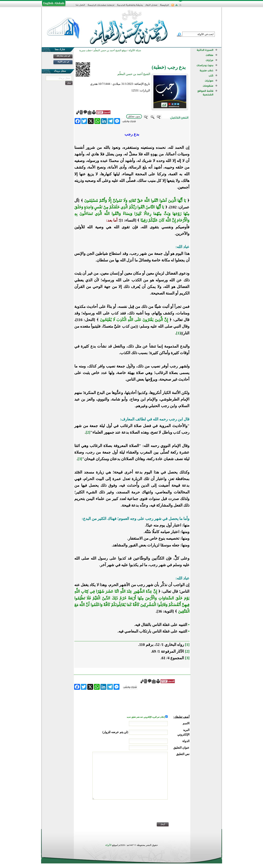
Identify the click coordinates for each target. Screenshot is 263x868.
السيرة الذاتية (205, 50)
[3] (80, 459)
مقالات (209, 55)
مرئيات (209, 60)
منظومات (208, 86)
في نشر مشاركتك (63, 56)
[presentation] (162, 813)
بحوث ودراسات (205, 65)
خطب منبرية (206, 70)
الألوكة (108, 845)
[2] (88, 432)
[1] (178, 333)
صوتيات (209, 81)
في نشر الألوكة (63, 62)
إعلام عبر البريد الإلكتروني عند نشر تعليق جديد (146, 717)
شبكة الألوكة (135, 50)
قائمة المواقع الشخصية (205, 93)
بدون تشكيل (134, 116)
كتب (211, 76)
